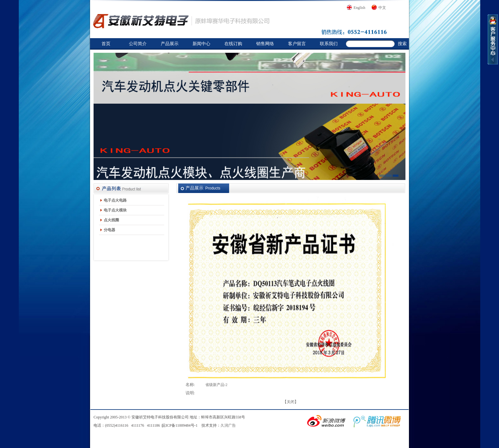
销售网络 (265, 44)
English (359, 8)
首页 (106, 44)
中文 (382, 8)
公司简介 (138, 44)
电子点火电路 (115, 200)
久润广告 (228, 425)
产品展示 (170, 44)
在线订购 (233, 44)
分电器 (109, 230)
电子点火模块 (115, 210)
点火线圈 (111, 220)
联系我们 (329, 44)
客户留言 (297, 44)
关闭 (291, 402)
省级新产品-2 (216, 385)
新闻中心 (201, 44)
